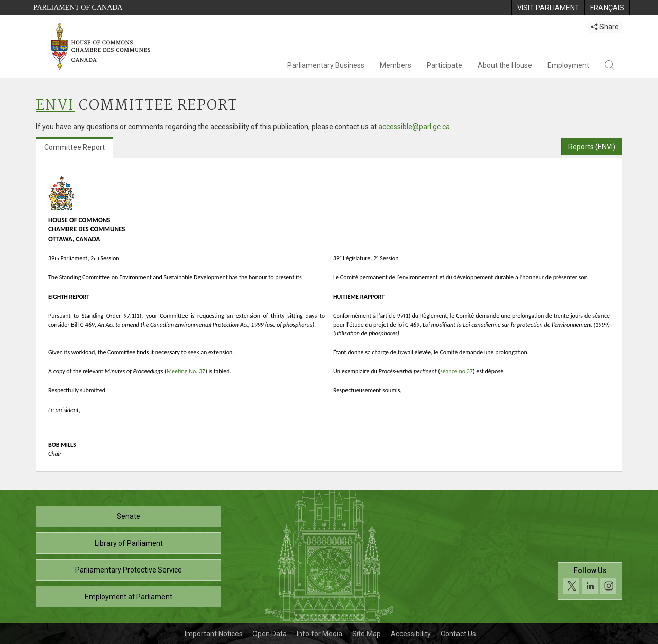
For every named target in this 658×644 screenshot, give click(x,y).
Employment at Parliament (129, 597)
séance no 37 (456, 371)
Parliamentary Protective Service (129, 570)
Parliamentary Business (326, 65)
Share (605, 27)
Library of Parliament (129, 543)
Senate (129, 516)
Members (396, 65)
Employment (568, 65)
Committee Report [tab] (75, 147)
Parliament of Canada (78, 7)
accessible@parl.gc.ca (414, 127)
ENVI (55, 106)
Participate (444, 65)
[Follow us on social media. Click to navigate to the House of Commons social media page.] (590, 595)
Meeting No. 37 (186, 371)
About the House (505, 65)
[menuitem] (548, 8)
